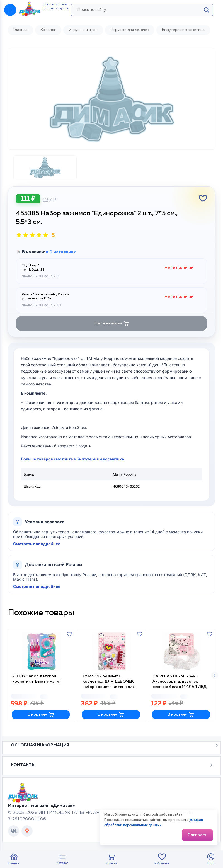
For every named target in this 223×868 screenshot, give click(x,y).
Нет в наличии (112, 323)
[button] (215, 675)
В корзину (41, 715)
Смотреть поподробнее (37, 544)
